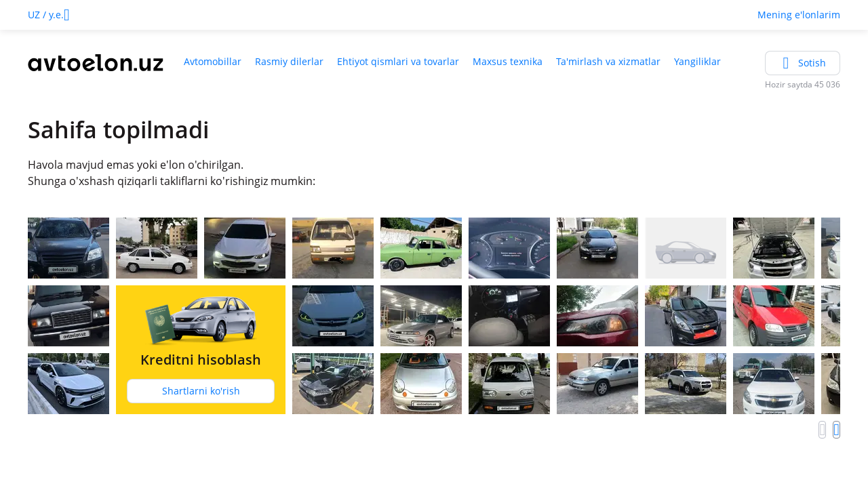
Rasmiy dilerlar (289, 61)
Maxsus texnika (508, 61)
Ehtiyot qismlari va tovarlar (398, 61)
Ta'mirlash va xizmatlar (608, 61)
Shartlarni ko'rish (201, 391)
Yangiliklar (697, 61)
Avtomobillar (213, 61)
